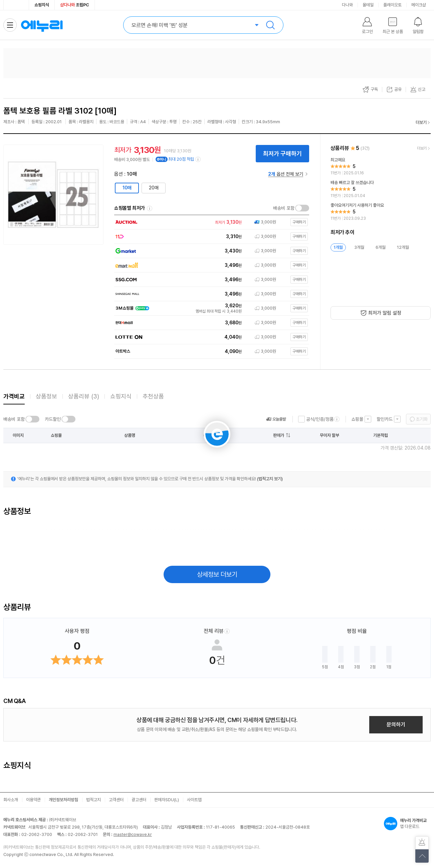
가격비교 (14, 396)
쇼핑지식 (42, 5)
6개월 (381, 247)
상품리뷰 (84, 396)
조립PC (75, 5)
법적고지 (93, 800)
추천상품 (153, 396)
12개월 (403, 247)
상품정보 (46, 396)
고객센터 (116, 800)
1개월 (338, 247)
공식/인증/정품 (320, 419)
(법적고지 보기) (270, 479)
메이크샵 (419, 5)
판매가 (279, 435)
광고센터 (139, 800)
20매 (154, 188)
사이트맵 (194, 800)
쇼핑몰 (357, 419)
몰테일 (368, 5)
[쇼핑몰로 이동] (210, 222)
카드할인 (53, 419)
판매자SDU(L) (167, 800)
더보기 (421, 122)
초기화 (422, 419)
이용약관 (33, 800)
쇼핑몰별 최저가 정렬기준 (150, 208)
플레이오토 (392, 5)
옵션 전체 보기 (286, 174)
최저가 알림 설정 (385, 313)
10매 (127, 188)
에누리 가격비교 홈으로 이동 (42, 25)
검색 (270, 25)
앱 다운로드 (407, 824)
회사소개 (11, 800)
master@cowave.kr (133, 834)
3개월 (359, 247)
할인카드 (385, 419)
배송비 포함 (284, 208)
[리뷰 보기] (381, 167)
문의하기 (396, 725)
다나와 (347, 5)
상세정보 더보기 (217, 574)
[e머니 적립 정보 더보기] (198, 159)
